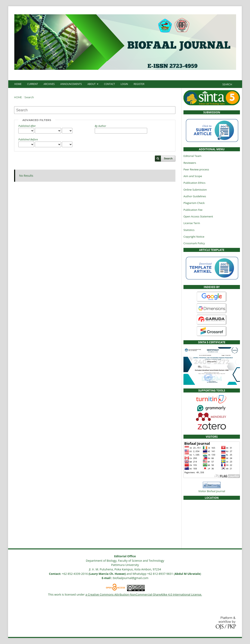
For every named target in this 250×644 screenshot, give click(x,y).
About (92, 84)
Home (18, 84)
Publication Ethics (194, 183)
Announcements (71, 84)
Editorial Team (192, 156)
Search (227, 84)
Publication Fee (193, 210)
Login (124, 84)
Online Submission (195, 190)
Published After (27, 126)
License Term (192, 223)
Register (139, 84)
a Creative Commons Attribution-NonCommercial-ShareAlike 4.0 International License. (144, 594)
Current (33, 84)
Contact (109, 84)
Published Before (28, 139)
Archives (49, 84)
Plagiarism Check (194, 203)
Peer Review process (196, 169)
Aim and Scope (193, 176)
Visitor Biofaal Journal (212, 491)
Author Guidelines (195, 196)
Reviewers (190, 163)
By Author (100, 126)
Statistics (189, 230)
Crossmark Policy (194, 243)
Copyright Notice (194, 237)
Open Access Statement (198, 216)
